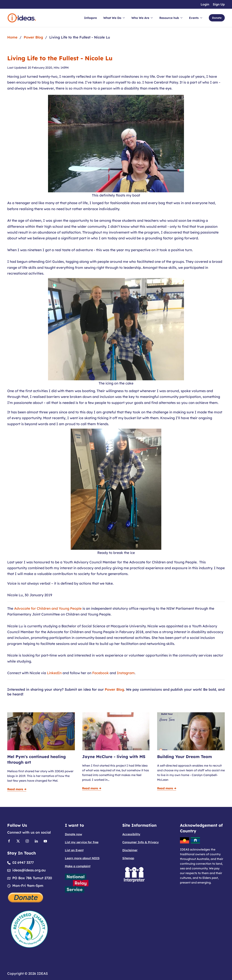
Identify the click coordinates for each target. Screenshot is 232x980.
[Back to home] (22, 18)
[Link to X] (18, 841)
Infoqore (90, 18)
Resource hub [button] (171, 18)
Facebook (101, 673)
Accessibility (131, 834)
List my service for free (82, 842)
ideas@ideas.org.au (29, 870)
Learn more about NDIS (82, 858)
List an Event (74, 850)
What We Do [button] (114, 18)
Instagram (126, 673)
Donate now (73, 834)
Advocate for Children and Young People (48, 608)
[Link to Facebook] (9, 841)
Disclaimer (130, 850)
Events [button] (196, 18)
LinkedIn (54, 673)
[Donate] (26, 897)
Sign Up (219, 4)
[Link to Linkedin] (36, 841)
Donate (217, 18)
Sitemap (128, 858)
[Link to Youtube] (45, 841)
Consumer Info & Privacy (141, 842)
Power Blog (114, 689)
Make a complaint (78, 866)
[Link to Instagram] (27, 841)
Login (205, 4)
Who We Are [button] (142, 18)
